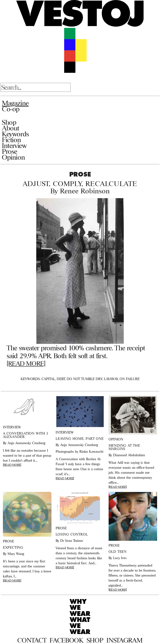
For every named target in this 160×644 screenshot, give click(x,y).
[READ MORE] (26, 363)
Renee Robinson (85, 191)
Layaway (111, 379)
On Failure (130, 379)
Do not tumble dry (84, 379)
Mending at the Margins (124, 447)
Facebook (66, 640)
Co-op (11, 109)
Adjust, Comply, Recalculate (80, 184)
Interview (14, 145)
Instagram (124, 640)
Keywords (15, 134)
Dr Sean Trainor (72, 541)
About (11, 128)
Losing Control (72, 534)
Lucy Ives (120, 558)
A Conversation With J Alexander (25, 435)
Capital (48, 379)
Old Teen (118, 552)
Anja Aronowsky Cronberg (26, 443)
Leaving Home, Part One (80, 439)
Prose (10, 151)
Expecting (13, 547)
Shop (9, 122)
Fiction (11, 140)
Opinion (13, 157)
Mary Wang (16, 554)
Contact (32, 640)
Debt (61, 379)
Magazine (15, 103)
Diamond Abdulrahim (129, 455)
